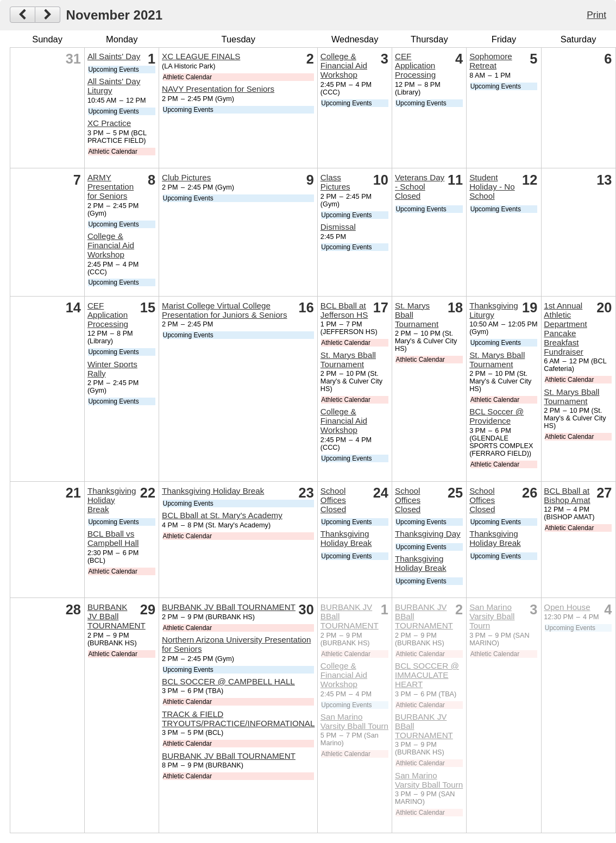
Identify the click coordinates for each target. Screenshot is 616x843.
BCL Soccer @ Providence (496, 416)
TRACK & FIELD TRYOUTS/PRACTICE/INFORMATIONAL (238, 719)
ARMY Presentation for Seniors (111, 187)
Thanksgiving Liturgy (494, 310)
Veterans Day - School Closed (420, 187)
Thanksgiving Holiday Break (112, 500)
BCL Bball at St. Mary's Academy (222, 515)
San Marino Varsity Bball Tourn (354, 721)
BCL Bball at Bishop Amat (567, 495)
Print (596, 15)
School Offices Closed (333, 500)
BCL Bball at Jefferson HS (344, 310)
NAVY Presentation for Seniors (218, 89)
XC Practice (109, 123)
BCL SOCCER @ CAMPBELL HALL (228, 681)
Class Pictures (335, 182)
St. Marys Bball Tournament (348, 360)
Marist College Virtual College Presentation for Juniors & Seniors (224, 310)
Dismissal (338, 227)
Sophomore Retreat (491, 61)
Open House (567, 607)
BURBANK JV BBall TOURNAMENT (117, 616)
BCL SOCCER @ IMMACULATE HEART (427, 675)
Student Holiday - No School (492, 187)
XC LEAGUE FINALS (201, 56)
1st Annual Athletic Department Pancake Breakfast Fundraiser (565, 329)
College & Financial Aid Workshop (344, 65)
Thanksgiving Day (428, 534)
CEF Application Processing (415, 65)
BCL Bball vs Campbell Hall (113, 538)
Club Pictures (186, 177)
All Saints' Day (114, 56)
